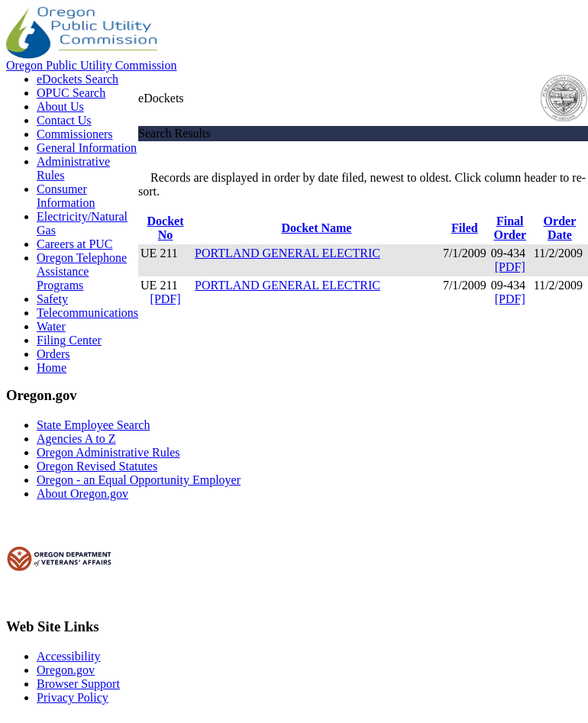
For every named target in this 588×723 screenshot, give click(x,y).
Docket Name (316, 228)
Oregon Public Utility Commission (92, 65)
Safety (52, 299)
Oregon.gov (66, 670)
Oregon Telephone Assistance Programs (82, 271)
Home (52, 368)
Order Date (560, 228)
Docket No (166, 228)
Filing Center (69, 340)
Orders (53, 354)
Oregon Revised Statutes (97, 466)
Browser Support (78, 684)
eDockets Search (78, 79)
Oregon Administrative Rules (108, 452)
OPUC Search (71, 93)
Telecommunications (87, 313)
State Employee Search (93, 425)
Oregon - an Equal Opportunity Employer (139, 480)
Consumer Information (66, 196)
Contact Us (64, 120)
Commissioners (75, 134)
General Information (87, 148)
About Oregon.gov (82, 494)
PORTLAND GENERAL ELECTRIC (288, 253)
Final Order (510, 228)
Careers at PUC (75, 244)
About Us (60, 107)
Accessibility (69, 656)
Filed (465, 228)
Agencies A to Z (76, 439)
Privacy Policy (73, 697)
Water (51, 326)
